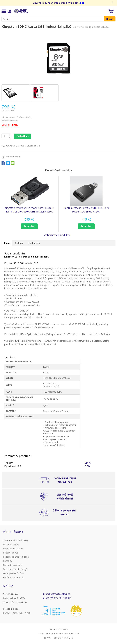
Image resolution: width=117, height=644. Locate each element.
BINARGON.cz (72, 634)
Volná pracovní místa (13, 573)
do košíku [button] (29, 226)
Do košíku (22, 136)
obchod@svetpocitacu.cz (58, 594)
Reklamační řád (11, 553)
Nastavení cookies (59, 629)
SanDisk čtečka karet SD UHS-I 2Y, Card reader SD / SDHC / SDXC (86, 210)
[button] (29, 226)
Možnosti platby (11, 544)
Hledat (110, 19)
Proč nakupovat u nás (14, 577)
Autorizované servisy (13, 549)
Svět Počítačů (20, 11)
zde (82, 3)
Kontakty (7, 561)
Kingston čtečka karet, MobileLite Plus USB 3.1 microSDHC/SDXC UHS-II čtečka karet (29, 210)
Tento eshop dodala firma (51, 634)
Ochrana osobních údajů (15, 569)
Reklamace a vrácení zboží (16, 557)
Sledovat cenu (13, 157)
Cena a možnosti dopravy (16, 540)
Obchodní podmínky (13, 565)
